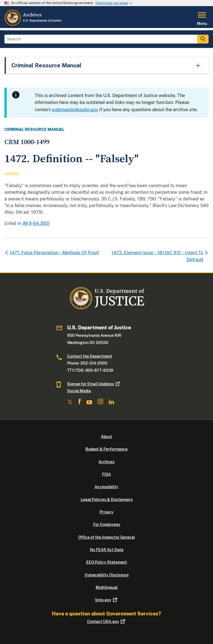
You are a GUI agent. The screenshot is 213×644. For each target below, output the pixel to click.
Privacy (106, 512)
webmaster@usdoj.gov (75, 110)
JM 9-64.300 (35, 223)
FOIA (106, 474)
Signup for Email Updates (94, 384)
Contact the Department (90, 356)
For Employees (107, 525)
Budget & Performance (106, 449)
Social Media (79, 391)
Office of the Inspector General (106, 537)
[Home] (33, 25)
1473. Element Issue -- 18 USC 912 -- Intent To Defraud (157, 256)
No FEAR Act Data (107, 550)
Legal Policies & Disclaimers (107, 500)
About (106, 437)
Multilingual (107, 587)
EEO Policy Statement (107, 562)
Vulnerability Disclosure (107, 575)
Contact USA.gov (107, 622)
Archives (106, 462)
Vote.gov (107, 600)
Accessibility (106, 487)
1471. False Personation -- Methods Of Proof (54, 253)
